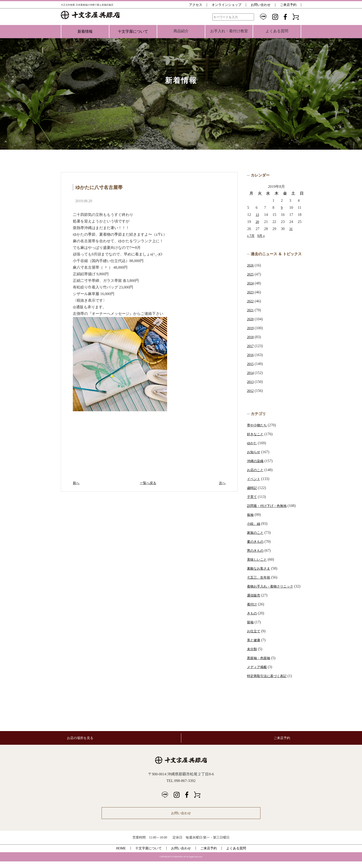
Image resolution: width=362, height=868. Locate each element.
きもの (253, 620)
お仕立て (255, 638)
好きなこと (256, 434)
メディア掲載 (258, 673)
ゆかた (253, 443)
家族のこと (256, 533)
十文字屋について (133, 31)
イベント (255, 479)
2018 (251, 337)
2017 (251, 346)
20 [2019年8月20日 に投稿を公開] (258, 222)
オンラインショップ (226, 5)
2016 (251, 355)
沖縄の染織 (256, 461)
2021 (251, 310)
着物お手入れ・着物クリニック (273, 586)
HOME (121, 855)
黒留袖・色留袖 (260, 664)
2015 (251, 364)
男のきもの (256, 550)
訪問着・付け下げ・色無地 (270, 506)
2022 (251, 301)
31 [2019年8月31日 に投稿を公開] (291, 229)
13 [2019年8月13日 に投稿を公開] (258, 215)
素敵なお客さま (260, 568)
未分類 (253, 656)
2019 (251, 328)
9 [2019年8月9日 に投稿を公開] (282, 208)
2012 (251, 391)
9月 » (263, 236)
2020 (251, 319)
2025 (251, 274)
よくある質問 (236, 855)
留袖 (251, 629)
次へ (222, 483)
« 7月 (251, 236)
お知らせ (255, 452)
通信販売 (255, 602)
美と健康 (255, 647)
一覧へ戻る (149, 483)
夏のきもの (256, 541)
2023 (251, 292)
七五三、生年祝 (260, 577)
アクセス (196, 5)
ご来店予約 (288, 5)
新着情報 (85, 31)
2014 (251, 373)
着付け (253, 611)
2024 (251, 283)
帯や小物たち (258, 425)
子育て (253, 497)
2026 (251, 265)
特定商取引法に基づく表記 (270, 682)
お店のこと (256, 470)
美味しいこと (258, 559)
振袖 (251, 515)
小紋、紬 (255, 524)
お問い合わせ (261, 5)
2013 (251, 382)
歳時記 (253, 488)
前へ (77, 483)
